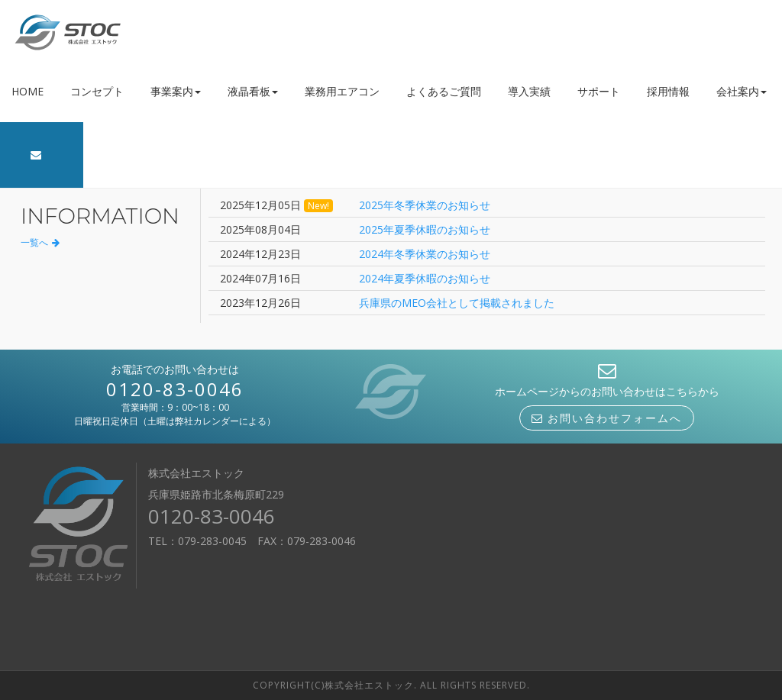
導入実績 (529, 91)
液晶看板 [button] (253, 91)
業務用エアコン (342, 91)
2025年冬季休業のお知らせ (425, 205)
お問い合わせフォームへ (607, 418)
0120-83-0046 (175, 389)
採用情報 (668, 91)
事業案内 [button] (176, 91)
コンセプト (97, 91)
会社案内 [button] (742, 91)
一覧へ (40, 242)
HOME (27, 91)
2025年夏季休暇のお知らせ (425, 229)
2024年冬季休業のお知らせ (425, 254)
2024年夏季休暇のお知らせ (425, 278)
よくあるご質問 (444, 91)
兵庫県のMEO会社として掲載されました (457, 303)
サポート (599, 91)
